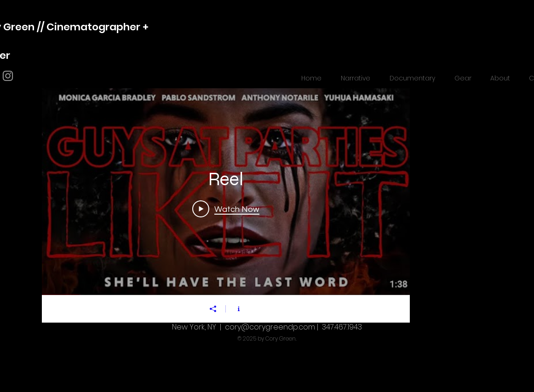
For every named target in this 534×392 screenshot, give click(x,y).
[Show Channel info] (239, 309)
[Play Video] (226, 209)
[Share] (213, 309)
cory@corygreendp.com (270, 327)
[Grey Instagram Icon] (8, 76)
